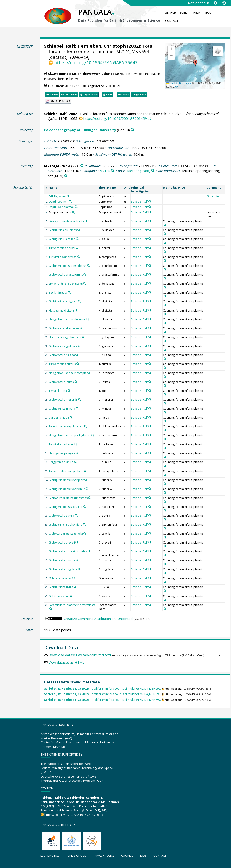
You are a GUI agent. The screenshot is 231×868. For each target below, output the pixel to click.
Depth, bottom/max (61, 207)
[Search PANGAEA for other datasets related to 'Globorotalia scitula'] (76, 516)
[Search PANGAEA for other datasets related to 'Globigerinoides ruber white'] (87, 489)
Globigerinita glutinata (63, 346)
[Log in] (224, 3)
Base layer (185, 83)
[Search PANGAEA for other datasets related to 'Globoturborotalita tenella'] (85, 534)
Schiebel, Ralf (60, 46)
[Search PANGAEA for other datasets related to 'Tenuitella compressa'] (78, 257)
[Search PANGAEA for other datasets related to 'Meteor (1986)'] (153, 171)
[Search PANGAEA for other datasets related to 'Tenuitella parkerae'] (76, 444)
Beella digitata (58, 293)
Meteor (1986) (139, 171)
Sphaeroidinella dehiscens (66, 284)
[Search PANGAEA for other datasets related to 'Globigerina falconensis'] (81, 328)
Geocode (213, 196)
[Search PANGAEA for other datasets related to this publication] (149, 118)
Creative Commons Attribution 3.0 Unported (98, 619)
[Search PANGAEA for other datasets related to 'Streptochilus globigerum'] (83, 337)
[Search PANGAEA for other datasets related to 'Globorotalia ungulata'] (79, 569)
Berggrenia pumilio (61, 462)
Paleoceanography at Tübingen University (80, 130)
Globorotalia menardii (63, 400)
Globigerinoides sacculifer (66, 507)
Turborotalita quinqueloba (66, 471)
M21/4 (105, 171)
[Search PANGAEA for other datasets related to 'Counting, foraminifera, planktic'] (165, 225)
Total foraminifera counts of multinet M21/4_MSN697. (103, 700)
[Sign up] (215, 3)
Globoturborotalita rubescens (68, 498)
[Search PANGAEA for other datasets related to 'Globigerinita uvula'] (75, 587)
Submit (185, 12)
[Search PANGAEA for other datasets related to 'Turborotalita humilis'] (78, 364)
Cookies (127, 856)
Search (171, 12)
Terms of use (76, 856)
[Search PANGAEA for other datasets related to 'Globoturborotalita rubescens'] (90, 498)
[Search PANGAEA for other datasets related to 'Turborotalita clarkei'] (77, 248)
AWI (177, 87)
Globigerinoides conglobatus (68, 266)
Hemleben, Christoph (102, 46)
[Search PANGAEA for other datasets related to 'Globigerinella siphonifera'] (84, 524)
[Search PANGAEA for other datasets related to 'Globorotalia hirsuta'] (77, 355)
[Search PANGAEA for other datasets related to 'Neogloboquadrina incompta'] (89, 373)
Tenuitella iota (58, 391)
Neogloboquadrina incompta (68, 373)
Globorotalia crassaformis (66, 275)
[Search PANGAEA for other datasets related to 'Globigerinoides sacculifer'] (85, 507)
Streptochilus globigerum (65, 337)
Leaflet (172, 83)
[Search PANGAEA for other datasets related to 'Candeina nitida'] (71, 417)
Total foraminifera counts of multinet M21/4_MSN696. (103, 694)
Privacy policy (103, 856)
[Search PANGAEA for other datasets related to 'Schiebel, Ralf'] (150, 202)
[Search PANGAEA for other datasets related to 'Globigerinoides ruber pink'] (86, 480)
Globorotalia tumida (62, 560)
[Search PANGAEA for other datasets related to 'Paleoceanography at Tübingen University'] (133, 130)
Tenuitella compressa (63, 257)
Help (197, 12)
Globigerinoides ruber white (67, 489)
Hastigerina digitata (61, 311)
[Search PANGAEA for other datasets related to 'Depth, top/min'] (70, 202)
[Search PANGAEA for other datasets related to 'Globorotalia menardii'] (80, 399)
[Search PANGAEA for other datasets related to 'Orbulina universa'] (74, 578)
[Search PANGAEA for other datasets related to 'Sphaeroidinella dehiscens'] (85, 284)
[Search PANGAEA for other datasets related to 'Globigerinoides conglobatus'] (88, 266)
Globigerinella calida (62, 239)
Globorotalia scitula (61, 516)
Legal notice (50, 856)
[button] (195, 63)
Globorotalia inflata (61, 382)
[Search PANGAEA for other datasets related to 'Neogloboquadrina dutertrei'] (88, 319)
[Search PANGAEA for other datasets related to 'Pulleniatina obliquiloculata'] (85, 426)
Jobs (143, 856)
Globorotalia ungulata (63, 569)
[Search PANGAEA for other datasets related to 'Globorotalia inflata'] (76, 382)
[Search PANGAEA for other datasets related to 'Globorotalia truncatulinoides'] (89, 551)
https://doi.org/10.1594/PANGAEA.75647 (96, 63)
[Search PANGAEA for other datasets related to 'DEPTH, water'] (68, 196)
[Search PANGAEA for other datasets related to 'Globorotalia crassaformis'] (85, 274)
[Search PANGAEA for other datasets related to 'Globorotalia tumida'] (77, 560)
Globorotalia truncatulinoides (68, 551)
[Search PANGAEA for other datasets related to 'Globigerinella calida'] (77, 239)
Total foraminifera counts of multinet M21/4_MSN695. (103, 689)
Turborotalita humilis (62, 364)
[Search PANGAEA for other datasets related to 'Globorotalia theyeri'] (77, 542)
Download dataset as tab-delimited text (80, 655)
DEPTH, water (57, 196)
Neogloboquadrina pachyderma (70, 435)
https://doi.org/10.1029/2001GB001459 (115, 118)
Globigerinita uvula (61, 587)
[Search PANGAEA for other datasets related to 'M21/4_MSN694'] (82, 166)
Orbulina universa (60, 578)
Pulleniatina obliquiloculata (66, 426)
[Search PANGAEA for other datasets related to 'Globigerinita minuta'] (77, 409)
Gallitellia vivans (59, 596)
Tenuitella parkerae (61, 444)
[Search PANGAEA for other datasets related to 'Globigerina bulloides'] (79, 230)
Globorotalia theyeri (62, 542)
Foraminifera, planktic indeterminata (72, 605)
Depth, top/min (58, 202)
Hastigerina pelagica (62, 453)
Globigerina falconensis (64, 328)
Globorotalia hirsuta (62, 355)
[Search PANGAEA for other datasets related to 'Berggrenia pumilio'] (75, 462)
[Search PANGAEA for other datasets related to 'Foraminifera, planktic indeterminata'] (51, 609)
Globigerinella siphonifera (66, 525)
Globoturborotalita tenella (66, 534)
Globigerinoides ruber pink (66, 480)
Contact (172, 21)
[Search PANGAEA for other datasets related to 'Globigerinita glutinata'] (79, 346)
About (208, 12)
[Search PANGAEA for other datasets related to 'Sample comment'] (73, 212)
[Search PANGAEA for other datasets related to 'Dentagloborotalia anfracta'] (86, 221)
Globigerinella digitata (63, 301)
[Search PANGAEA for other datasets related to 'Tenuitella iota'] (69, 391)
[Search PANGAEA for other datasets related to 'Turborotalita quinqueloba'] (85, 471)
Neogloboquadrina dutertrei (67, 319)
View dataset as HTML (66, 662)
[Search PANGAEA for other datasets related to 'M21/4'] (113, 171)
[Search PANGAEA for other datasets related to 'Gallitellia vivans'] (71, 596)
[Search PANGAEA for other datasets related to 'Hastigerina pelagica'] (77, 453)
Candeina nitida (59, 418)
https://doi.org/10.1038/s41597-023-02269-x (74, 815)
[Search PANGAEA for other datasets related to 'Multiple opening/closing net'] (66, 176)
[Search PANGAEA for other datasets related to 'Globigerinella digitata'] (79, 301)
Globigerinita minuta (62, 409)
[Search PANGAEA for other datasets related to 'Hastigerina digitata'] (76, 310)
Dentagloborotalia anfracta (66, 221)
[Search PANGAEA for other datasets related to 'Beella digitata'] (69, 292)
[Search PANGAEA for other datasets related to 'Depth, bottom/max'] (76, 207)
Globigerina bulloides (63, 230)
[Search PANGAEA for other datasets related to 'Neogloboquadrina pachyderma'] (93, 435)
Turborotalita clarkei (62, 248)
